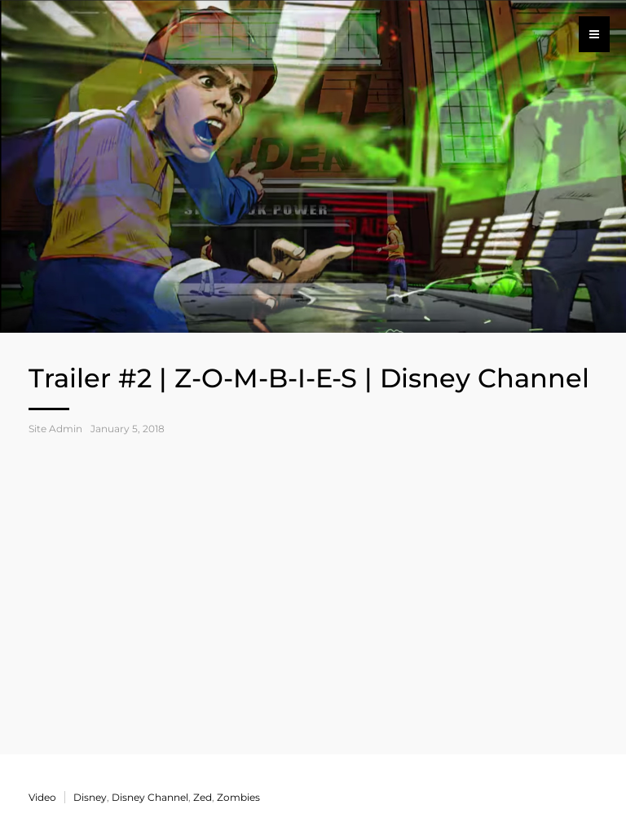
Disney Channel (150, 797)
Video (42, 797)
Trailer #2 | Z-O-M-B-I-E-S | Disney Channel (309, 378)
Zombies (238, 797)
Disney (90, 797)
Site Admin (55, 429)
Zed (203, 797)
